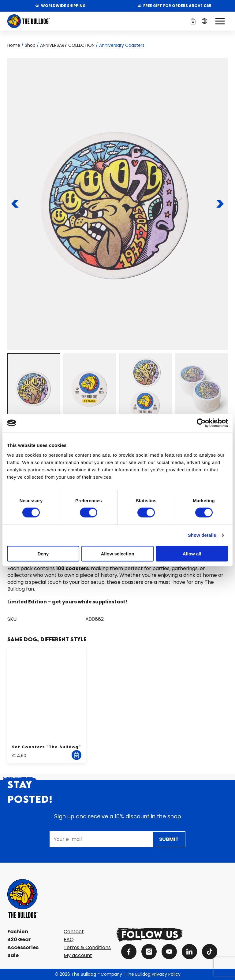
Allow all (192, 553)
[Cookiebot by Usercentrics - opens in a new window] (201, 423)
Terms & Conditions (87, 947)
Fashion (18, 932)
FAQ (69, 939)
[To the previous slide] (15, 204)
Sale (13, 955)
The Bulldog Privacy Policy (153, 974)
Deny (43, 553)
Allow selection (117, 553)
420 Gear (19, 939)
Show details (202, 535)
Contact (74, 932)
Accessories (23, 947)
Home (14, 45)
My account (78, 955)
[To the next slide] (220, 204)
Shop (30, 45)
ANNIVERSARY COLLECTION (67, 45)
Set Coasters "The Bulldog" (46, 747)
